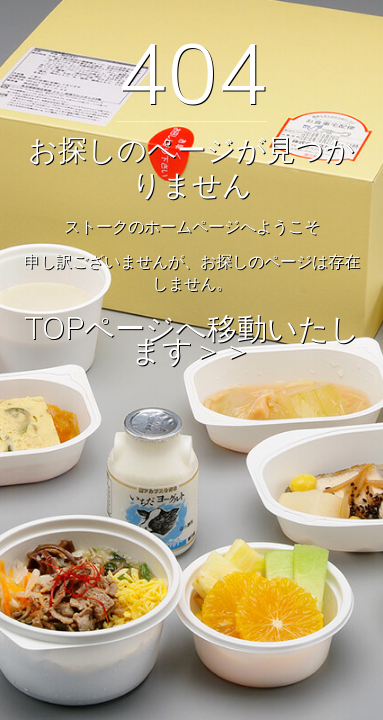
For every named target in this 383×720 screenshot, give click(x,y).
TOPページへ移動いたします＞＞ (192, 339)
